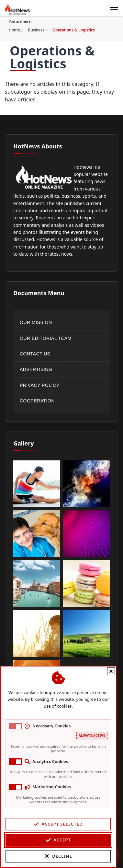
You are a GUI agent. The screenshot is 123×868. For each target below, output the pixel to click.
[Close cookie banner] (105, 671)
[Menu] (114, 10)
